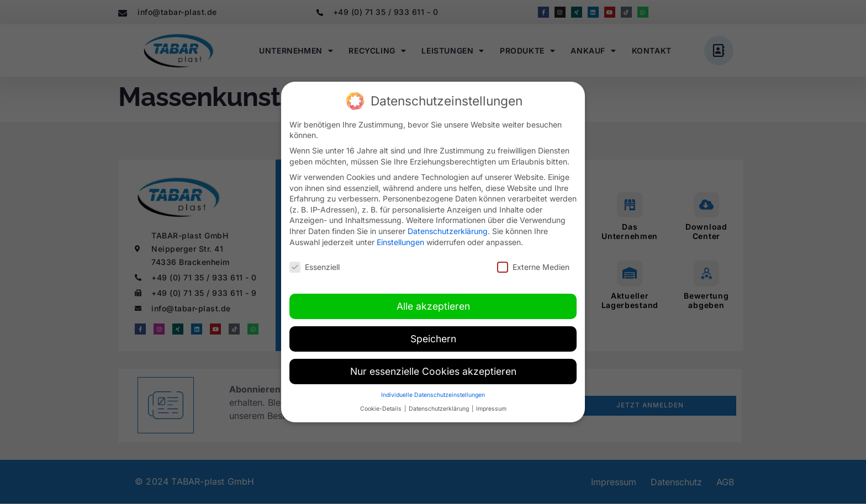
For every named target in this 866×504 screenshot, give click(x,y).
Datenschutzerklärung (448, 231)
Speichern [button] (433, 339)
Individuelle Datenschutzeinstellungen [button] (433, 395)
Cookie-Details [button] (382, 409)
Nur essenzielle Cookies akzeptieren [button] (433, 371)
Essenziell (315, 267)
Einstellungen (400, 242)
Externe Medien (533, 267)
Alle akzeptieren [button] (433, 306)
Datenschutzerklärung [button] (440, 409)
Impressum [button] (491, 409)
